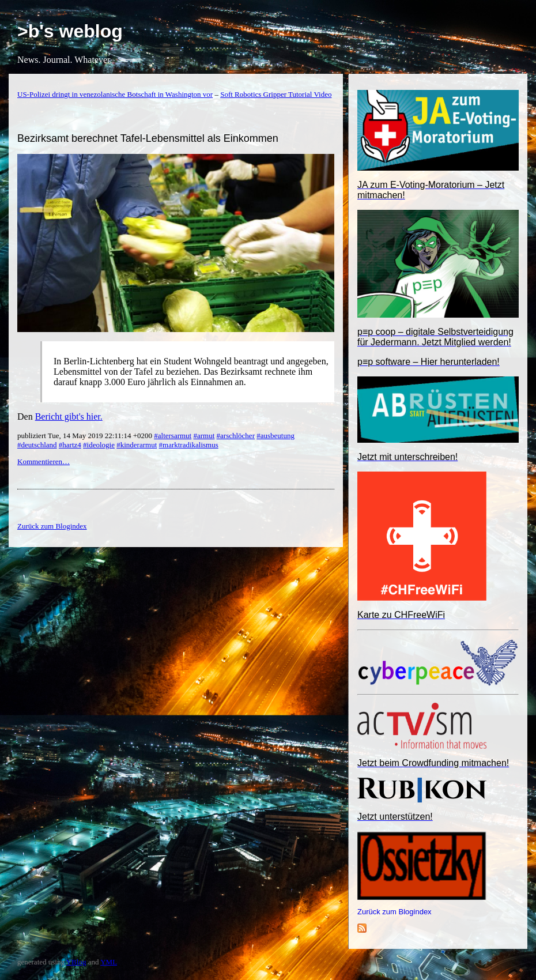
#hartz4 (70, 445)
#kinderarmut (137, 445)
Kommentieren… (44, 461)
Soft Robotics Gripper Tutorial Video (276, 94)
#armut (204, 436)
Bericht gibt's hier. (69, 416)
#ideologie (99, 445)
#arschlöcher (236, 436)
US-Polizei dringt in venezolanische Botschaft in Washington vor (115, 94)
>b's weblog (70, 31)
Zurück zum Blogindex (395, 912)
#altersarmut (173, 436)
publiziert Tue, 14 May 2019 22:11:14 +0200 (86, 436)
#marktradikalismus (189, 445)
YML (109, 962)
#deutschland (37, 445)
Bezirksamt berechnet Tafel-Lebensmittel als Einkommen (148, 138)
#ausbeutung (275, 436)
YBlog (76, 962)
